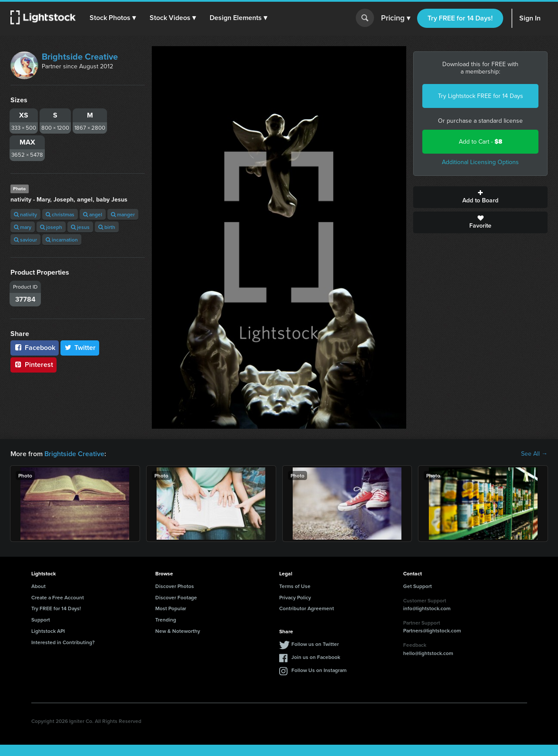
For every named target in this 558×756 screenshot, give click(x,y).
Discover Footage (176, 597)
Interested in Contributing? (63, 642)
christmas (60, 214)
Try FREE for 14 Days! (460, 18)
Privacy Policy (295, 597)
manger (123, 214)
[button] (113, 18)
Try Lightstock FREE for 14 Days (481, 96)
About (38, 586)
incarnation (62, 240)
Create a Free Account (58, 597)
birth (107, 227)
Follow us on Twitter (315, 644)
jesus (80, 227)
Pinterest (33, 365)
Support (41, 620)
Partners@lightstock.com (432, 630)
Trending (166, 620)
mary (23, 227)
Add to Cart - (481, 142)
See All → (534, 454)
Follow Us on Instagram (319, 670)
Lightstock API (48, 631)
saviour (25, 240)
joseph (51, 227)
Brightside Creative (80, 57)
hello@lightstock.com (428, 653)
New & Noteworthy (178, 631)
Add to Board (480, 197)
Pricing (396, 18)
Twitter (80, 348)
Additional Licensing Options (480, 162)
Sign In (530, 18)
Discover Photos (175, 586)
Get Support (418, 586)
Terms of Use (295, 586)
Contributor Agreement (307, 608)
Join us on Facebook (316, 657)
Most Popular (171, 608)
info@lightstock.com (427, 608)
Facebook (35, 348)
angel (93, 214)
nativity (25, 214)
